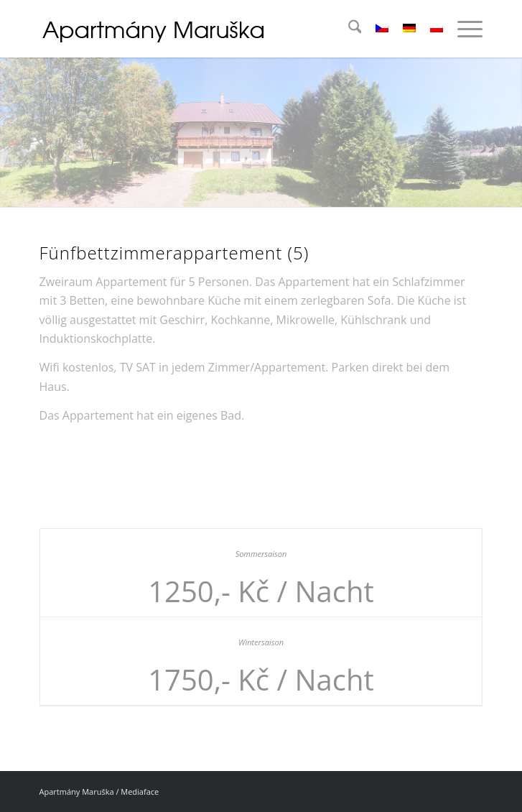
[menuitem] (348, 29)
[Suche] (348, 29)
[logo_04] (217, 29)
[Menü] (463, 29)
